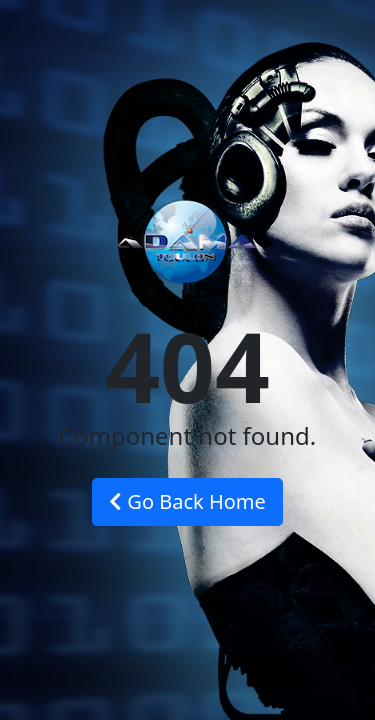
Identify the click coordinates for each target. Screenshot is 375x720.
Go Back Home (187, 501)
